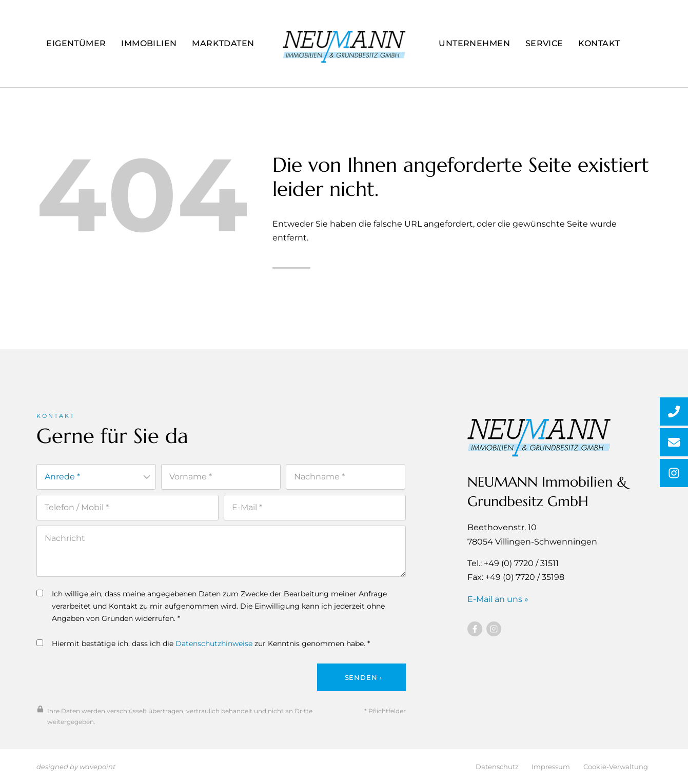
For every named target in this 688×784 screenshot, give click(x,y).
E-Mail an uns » (498, 602)
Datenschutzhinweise (214, 647)
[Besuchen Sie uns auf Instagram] (494, 631)
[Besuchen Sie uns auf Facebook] (475, 631)
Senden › (363, 681)
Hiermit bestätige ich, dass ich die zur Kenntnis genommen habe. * (203, 647)
